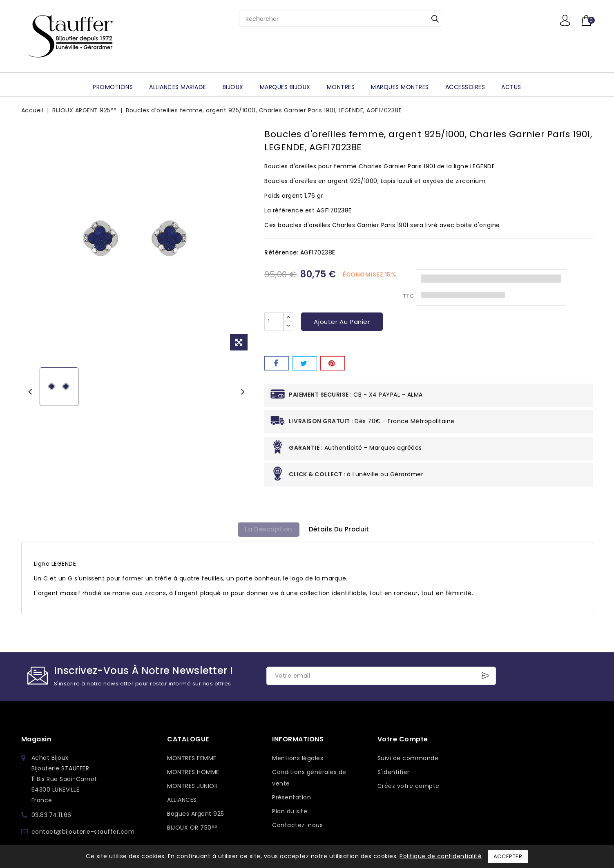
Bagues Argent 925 (196, 817)
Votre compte (403, 742)
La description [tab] (267, 531)
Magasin (36, 742)
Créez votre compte (409, 789)
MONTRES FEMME (192, 761)
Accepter (508, 856)
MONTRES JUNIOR (192, 789)
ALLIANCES (182, 803)
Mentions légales (298, 761)
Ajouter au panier (342, 322)
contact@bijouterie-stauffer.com (83, 835)
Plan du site (290, 814)
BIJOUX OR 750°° (192, 830)
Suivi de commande (408, 761)
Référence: (281, 252)
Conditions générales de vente (309, 781)
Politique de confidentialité (441, 856)
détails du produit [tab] (341, 531)
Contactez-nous (297, 828)
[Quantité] (274, 321)
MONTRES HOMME (193, 775)
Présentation (291, 800)
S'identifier (394, 775)
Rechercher (435, 19)
